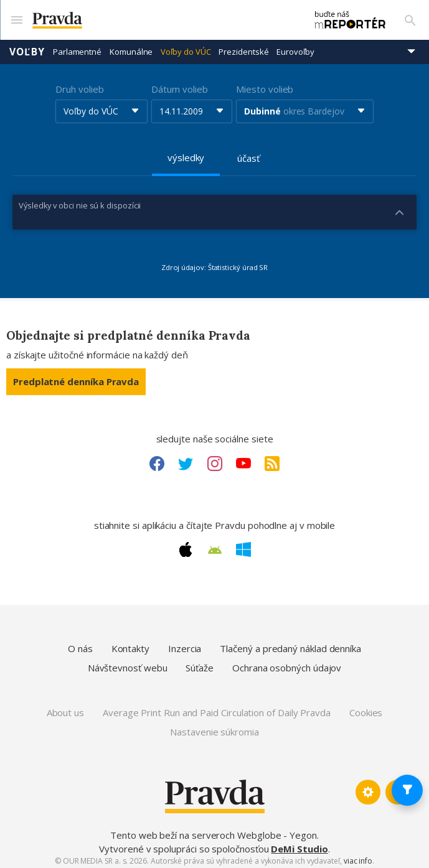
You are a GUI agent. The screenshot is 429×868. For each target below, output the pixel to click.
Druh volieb (79, 84)
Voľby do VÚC (186, 47)
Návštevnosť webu (128, 663)
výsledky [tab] (186, 152)
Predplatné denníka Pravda (76, 376)
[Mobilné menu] (16, 17)
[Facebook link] (157, 459)
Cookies (366, 707)
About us (65, 707)
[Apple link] (186, 545)
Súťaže (200, 663)
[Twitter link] (186, 459)
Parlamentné (77, 47)
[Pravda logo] (157, 18)
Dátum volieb (179, 84)
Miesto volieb (265, 84)
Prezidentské (243, 47)
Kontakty (130, 643)
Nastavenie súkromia (214, 727)
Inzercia (185, 643)
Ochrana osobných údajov (287, 663)
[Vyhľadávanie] (410, 17)
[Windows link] (243, 545)
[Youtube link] (243, 459)
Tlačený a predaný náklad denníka (290, 643)
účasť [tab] (248, 153)
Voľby (27, 47)
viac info (358, 856)
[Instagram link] (215, 459)
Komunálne (131, 47)
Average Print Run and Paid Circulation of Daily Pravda (217, 707)
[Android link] (215, 545)
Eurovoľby (295, 47)
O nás (80, 643)
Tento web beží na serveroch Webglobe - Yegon (214, 831)
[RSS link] (272, 459)
